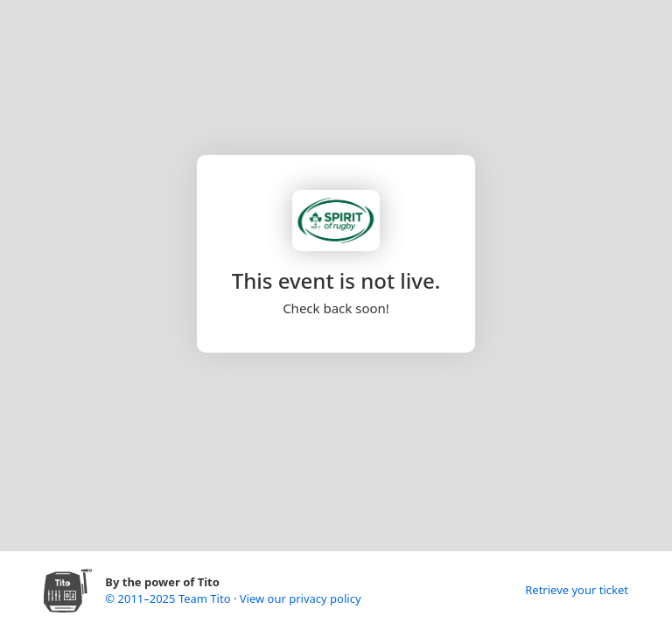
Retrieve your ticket (577, 590)
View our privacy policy (301, 598)
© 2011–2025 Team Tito (169, 598)
